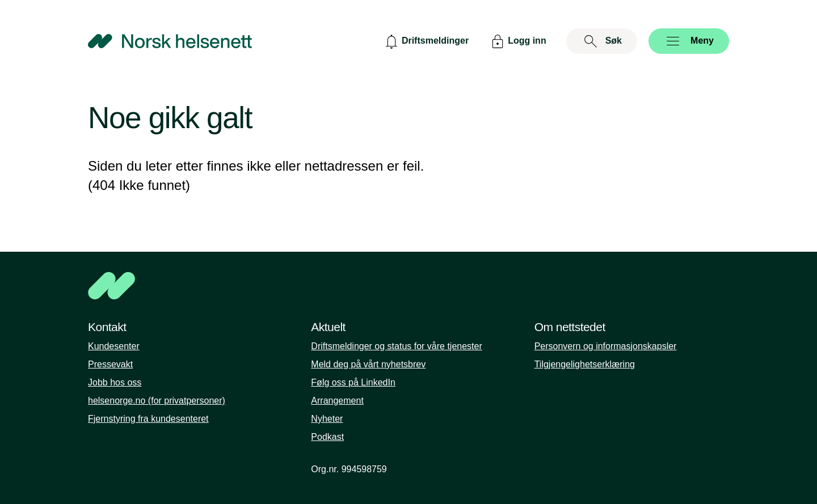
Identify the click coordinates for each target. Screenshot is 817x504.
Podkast (327, 437)
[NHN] (408, 286)
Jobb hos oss (115, 382)
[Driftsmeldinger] (426, 41)
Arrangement (337, 401)
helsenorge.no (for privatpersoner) (157, 401)
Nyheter (327, 419)
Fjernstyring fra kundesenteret (148, 419)
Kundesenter (114, 346)
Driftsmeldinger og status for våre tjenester (396, 346)
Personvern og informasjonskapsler (606, 346)
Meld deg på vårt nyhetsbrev (368, 364)
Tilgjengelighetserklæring (585, 364)
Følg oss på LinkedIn (353, 382)
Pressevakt (110, 364)
